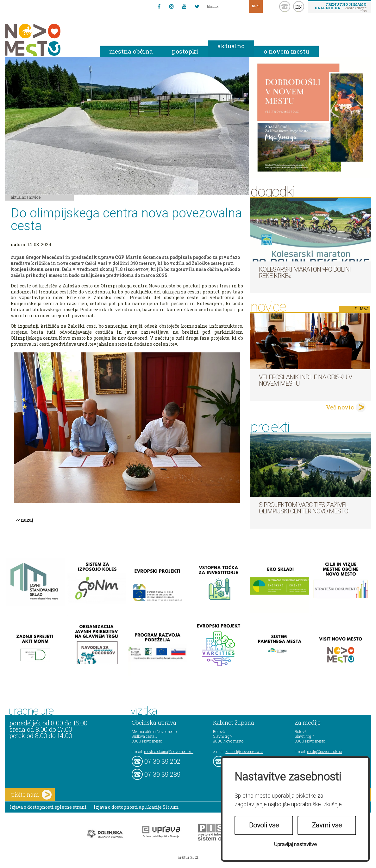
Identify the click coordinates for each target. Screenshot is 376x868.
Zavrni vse (327, 825)
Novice (35, 197)
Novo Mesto (47, 40)
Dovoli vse (264, 825)
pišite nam (31, 795)
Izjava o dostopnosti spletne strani (48, 807)
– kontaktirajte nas (341, 7)
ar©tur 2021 (188, 857)
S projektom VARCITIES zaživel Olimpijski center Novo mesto (304, 508)
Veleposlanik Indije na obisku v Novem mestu (305, 380)
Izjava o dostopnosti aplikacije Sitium (136, 807)
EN (299, 7)
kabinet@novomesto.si (244, 751)
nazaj (27, 520)
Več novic (340, 407)
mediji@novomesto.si (325, 751)
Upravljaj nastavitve (295, 844)
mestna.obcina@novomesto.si (169, 751)
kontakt (285, 6)
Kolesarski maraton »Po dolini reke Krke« (305, 273)
